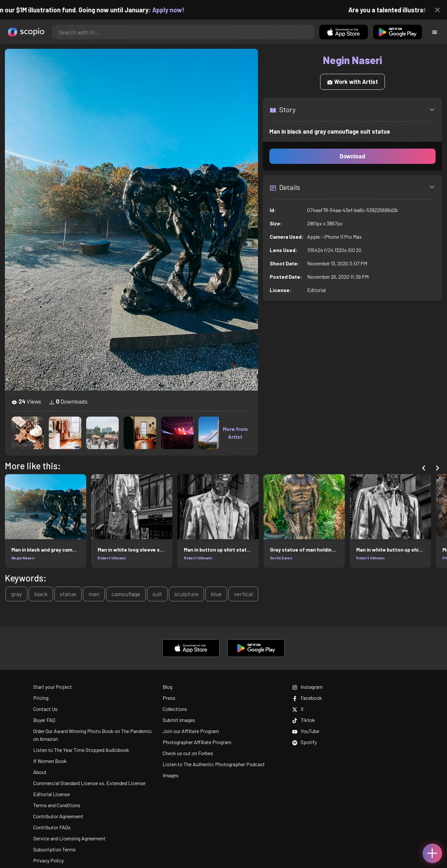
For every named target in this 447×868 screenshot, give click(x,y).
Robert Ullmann (112, 558)
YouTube (306, 731)
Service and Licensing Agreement (69, 838)
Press (169, 698)
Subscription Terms (54, 849)
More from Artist (235, 433)
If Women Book (50, 761)
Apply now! (175, 10)
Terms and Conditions (57, 805)
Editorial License (52, 794)
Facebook (307, 698)
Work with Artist (352, 82)
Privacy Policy (48, 860)
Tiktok (304, 720)
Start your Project (53, 687)
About (40, 772)
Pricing (41, 698)
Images (171, 775)
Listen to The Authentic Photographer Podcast (214, 764)
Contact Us (45, 709)
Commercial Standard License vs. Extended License (89, 783)
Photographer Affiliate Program (197, 742)
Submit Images (179, 720)
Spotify (305, 742)
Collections (175, 709)
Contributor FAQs (52, 827)
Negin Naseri (23, 558)
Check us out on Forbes (188, 753)
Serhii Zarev (281, 558)
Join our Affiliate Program (191, 731)
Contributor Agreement (58, 816)
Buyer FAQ (44, 720)
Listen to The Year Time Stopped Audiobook (81, 750)
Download (352, 156)
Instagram (307, 687)
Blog (168, 687)
